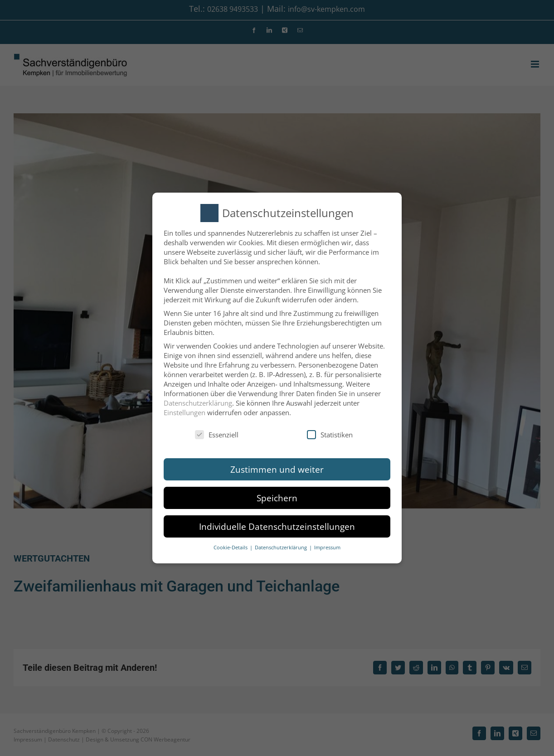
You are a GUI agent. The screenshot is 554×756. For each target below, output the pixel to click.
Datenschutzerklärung (198, 403)
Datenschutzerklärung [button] (282, 547)
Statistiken (330, 435)
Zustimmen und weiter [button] (277, 469)
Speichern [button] (277, 498)
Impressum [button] (327, 547)
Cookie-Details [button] (231, 547)
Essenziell (217, 435)
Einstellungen (185, 412)
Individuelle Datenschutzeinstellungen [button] (277, 526)
